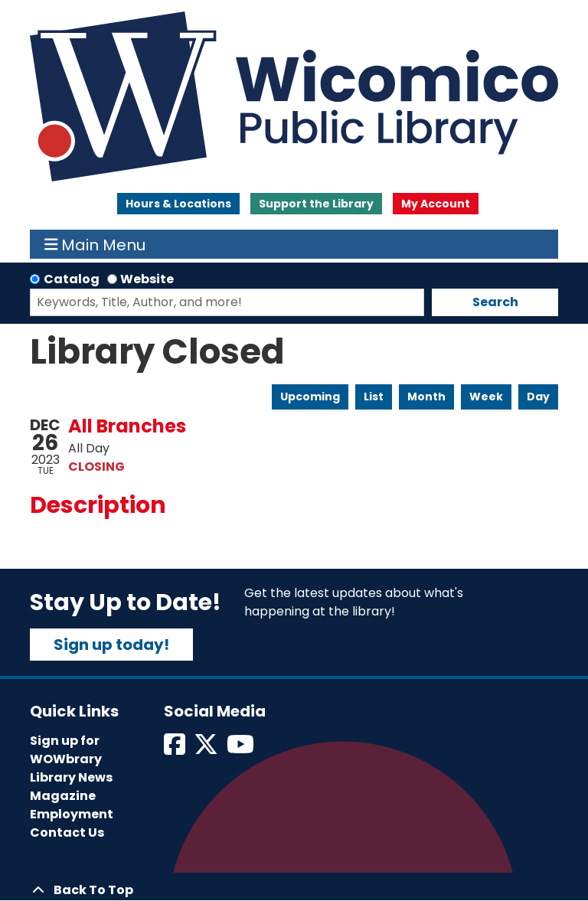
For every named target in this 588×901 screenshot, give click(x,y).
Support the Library (316, 204)
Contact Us (67, 832)
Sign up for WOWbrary (66, 750)
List (374, 397)
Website (147, 279)
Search (495, 302)
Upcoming (310, 397)
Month (426, 397)
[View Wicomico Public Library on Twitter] (207, 749)
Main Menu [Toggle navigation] (95, 244)
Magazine (63, 796)
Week (486, 397)
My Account (436, 204)
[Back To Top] (294, 890)
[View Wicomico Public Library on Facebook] (176, 749)
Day (538, 397)
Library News (71, 777)
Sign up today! (111, 645)
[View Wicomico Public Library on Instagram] (242, 749)
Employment (72, 814)
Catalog (72, 279)
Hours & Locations (178, 204)
